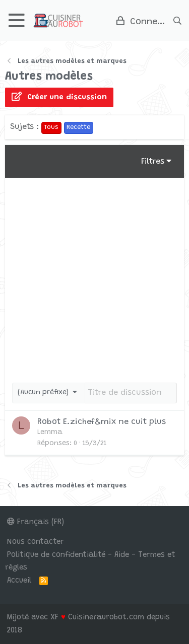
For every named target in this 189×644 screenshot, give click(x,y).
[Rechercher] (177, 21)
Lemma (50, 433)
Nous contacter (36, 542)
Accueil (19, 581)
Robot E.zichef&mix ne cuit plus (102, 422)
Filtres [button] (153, 162)
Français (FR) (36, 522)
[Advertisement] (94, 278)
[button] (17, 20)
